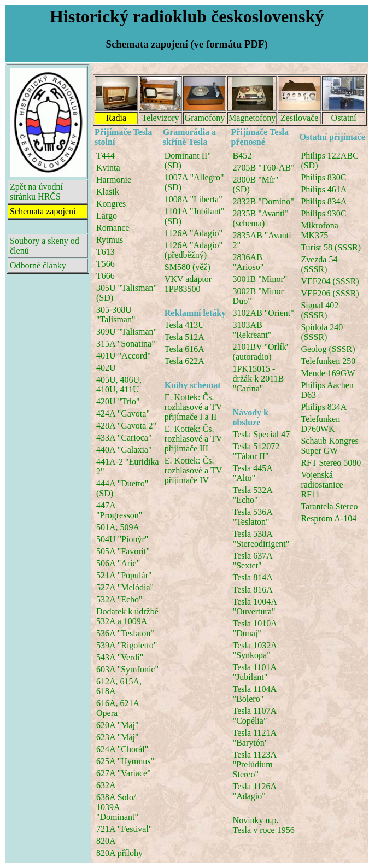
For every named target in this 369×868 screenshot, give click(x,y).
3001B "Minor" (260, 279)
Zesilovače (299, 118)
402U (106, 368)
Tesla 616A (184, 349)
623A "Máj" (118, 737)
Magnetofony (252, 118)
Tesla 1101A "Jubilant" (255, 672)
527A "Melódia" (125, 587)
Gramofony (205, 118)
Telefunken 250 (328, 361)
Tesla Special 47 (262, 434)
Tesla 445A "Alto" (253, 473)
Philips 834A (324, 201)
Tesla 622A (184, 361)
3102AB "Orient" (263, 313)
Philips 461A (324, 189)
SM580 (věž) (188, 267)
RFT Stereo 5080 (331, 463)
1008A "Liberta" (194, 199)
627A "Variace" (124, 773)
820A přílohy (119, 853)
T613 (106, 252)
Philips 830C (323, 177)
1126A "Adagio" (194, 233)
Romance (113, 228)
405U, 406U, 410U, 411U (119, 385)
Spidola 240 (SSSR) (322, 332)
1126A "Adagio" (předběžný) (194, 250)
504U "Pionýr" (122, 539)
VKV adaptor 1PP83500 (188, 284)
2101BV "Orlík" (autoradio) (262, 352)
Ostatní (344, 118)
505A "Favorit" (123, 551)
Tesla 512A (184, 337)
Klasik (108, 192)
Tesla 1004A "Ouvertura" (255, 606)
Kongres (111, 204)
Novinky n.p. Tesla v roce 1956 (264, 825)
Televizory (160, 118)
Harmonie (114, 180)
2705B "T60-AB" (264, 168)
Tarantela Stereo (329, 506)
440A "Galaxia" (124, 450)
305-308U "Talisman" (116, 315)
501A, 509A (118, 527)
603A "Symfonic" (127, 669)
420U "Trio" (118, 401)
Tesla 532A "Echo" (253, 495)
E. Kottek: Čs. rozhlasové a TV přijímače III (193, 439)
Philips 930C (323, 213)
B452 (242, 156)
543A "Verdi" (120, 657)
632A (106, 785)
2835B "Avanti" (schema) (261, 218)
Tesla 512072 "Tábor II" (256, 451)
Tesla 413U (184, 325)
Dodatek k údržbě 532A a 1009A (127, 616)
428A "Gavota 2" (126, 426)
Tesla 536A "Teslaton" (253, 517)
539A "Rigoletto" (127, 645)
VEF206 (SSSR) (330, 293)
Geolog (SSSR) (328, 349)
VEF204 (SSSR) (330, 281)
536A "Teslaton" (125, 633)
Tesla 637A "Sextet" (253, 561)
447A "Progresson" (119, 510)
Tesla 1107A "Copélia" (255, 716)
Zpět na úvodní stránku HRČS (36, 192)
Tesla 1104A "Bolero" (255, 694)
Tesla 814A (253, 577)
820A (106, 841)
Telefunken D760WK (320, 424)
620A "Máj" (118, 725)
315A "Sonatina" (126, 344)
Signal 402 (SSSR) (320, 310)
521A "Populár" (124, 575)
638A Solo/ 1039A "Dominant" (117, 807)
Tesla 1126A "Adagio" (255, 791)
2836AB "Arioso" (248, 262)
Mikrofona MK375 (319, 230)
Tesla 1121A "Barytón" (255, 738)
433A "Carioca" (124, 438)
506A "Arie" (118, 563)
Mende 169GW (328, 373)
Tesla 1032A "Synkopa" (255, 650)
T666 (106, 276)
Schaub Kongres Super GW (329, 446)
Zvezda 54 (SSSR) (319, 264)
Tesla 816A (253, 590)
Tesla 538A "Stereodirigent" (261, 539)
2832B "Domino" (263, 201)
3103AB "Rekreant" (252, 330)
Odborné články (38, 265)
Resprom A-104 (329, 518)
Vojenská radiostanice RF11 (322, 485)
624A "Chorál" (122, 749)
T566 (106, 264)
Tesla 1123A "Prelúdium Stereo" (255, 764)
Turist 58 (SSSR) (331, 247)
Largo (107, 216)
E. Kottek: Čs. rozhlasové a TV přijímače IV (193, 470)
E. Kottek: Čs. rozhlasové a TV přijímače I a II (193, 407)
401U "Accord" (124, 356)
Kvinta (108, 168)
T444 (106, 156)
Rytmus (110, 240)
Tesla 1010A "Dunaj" (255, 628)
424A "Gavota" (123, 414)
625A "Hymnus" (125, 761)
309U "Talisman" (127, 332)
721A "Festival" (124, 829)
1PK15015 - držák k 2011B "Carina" (259, 379)
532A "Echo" (119, 599)
